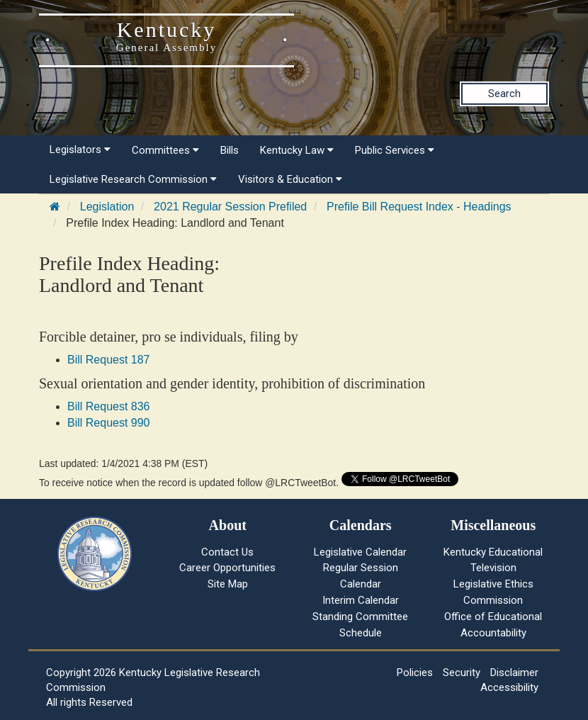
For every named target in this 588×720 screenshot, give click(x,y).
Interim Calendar (361, 600)
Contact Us (227, 552)
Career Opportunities (227, 568)
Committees (165, 150)
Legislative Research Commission (133, 179)
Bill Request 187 (109, 360)
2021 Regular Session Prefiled (230, 207)
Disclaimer (514, 673)
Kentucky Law (297, 150)
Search (504, 94)
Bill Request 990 (109, 423)
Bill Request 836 (109, 406)
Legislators (80, 150)
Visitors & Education (290, 179)
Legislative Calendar (360, 552)
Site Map (228, 584)
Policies (415, 673)
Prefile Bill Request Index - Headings (419, 207)
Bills (230, 150)
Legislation (107, 207)
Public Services (395, 150)
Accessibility (509, 687)
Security (462, 673)
